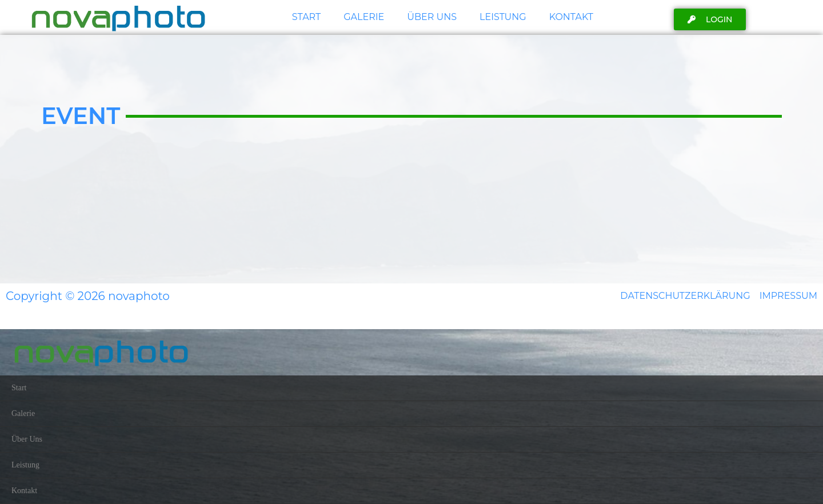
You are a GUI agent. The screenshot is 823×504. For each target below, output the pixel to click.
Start (306, 17)
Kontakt (571, 17)
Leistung (503, 17)
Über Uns (432, 17)
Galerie (364, 17)
